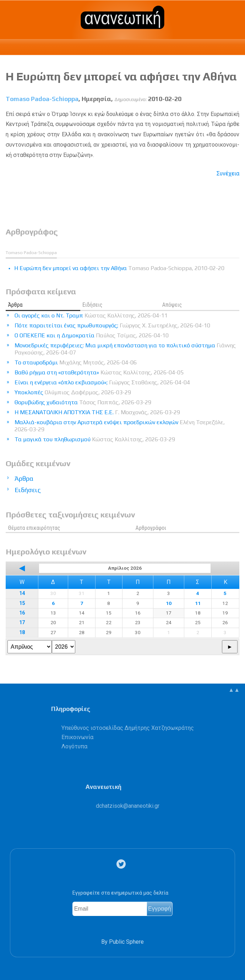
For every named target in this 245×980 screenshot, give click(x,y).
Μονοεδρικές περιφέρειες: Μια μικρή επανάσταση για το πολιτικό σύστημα (125, 349)
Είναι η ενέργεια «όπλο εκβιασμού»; (102, 382)
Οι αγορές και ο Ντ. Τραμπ (91, 315)
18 (22, 633)
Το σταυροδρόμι (76, 362)
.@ (128, 806)
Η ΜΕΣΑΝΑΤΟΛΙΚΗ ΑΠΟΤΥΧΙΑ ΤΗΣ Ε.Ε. (97, 412)
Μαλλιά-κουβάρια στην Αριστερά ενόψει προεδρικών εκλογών (120, 426)
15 (22, 603)
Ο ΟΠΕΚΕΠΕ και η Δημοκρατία (92, 335)
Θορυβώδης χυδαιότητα (83, 402)
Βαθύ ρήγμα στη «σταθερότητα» (99, 372)
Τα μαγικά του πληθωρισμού (95, 439)
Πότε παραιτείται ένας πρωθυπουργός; (112, 325)
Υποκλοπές (73, 392)
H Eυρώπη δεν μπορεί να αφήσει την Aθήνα (121, 76)
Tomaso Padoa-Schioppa (42, 99)
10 (169, 603)
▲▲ (234, 690)
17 (22, 623)
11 (198, 603)
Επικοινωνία (77, 737)
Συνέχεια (228, 173)
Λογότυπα (74, 746)
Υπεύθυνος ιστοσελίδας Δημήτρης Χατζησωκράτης (128, 728)
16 (22, 613)
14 (22, 593)
